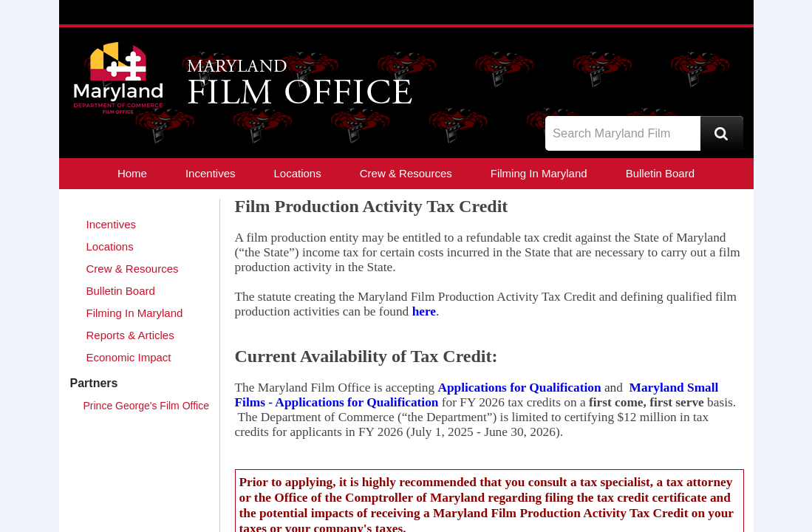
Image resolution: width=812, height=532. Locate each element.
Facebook (700, 65)
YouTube (727, 65)
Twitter (672, 65)
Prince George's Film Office (146, 406)
